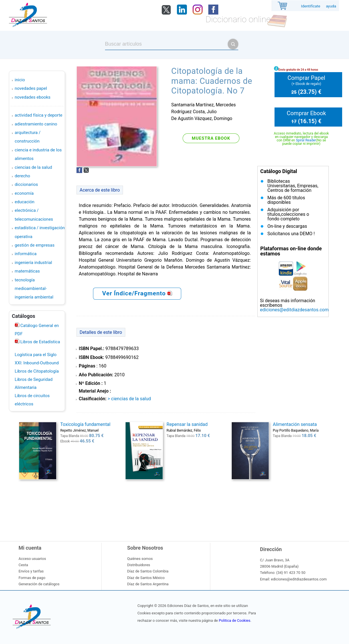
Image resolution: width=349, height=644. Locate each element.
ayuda (331, 6)
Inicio (20, 80)
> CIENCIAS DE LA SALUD (129, 399)
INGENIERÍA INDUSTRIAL (34, 263)
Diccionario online (238, 19)
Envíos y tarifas (31, 571)
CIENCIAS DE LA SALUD (34, 167)
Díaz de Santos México (146, 578)
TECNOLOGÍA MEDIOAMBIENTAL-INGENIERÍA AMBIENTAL (34, 289)
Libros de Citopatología (37, 371)
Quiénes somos (140, 559)
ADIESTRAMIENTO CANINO (36, 124)
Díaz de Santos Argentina (148, 584)
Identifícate (311, 6)
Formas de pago (32, 578)
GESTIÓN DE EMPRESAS (35, 245)
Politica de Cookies (235, 620)
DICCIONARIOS (26, 184)
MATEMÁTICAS (27, 271)
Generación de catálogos (39, 584)
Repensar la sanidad (187, 424)
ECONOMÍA (24, 193)
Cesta (23, 565)
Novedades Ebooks (33, 97)
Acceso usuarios (32, 559)
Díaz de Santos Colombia (148, 571)
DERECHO (23, 176)
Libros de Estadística (40, 342)
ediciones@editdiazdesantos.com (294, 310)
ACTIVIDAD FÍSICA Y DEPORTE (39, 115)
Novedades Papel (31, 88)
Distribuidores (139, 565)
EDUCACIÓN (25, 202)
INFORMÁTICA (26, 254)
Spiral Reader (306, 140)
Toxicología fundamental (85, 424)
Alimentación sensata (295, 424)
